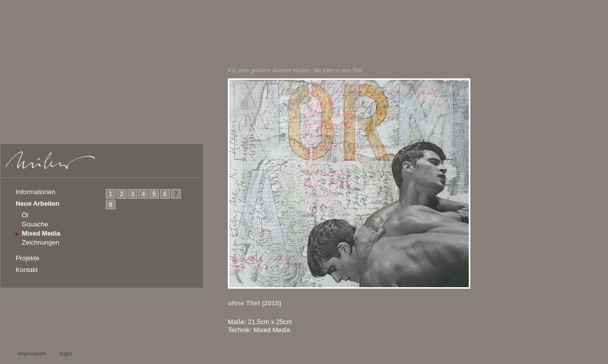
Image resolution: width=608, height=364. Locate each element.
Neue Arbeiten (37, 203)
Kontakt (27, 270)
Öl (25, 215)
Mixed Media (41, 233)
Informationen (35, 192)
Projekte (28, 258)
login (66, 353)
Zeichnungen (40, 242)
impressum (32, 353)
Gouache (35, 224)
